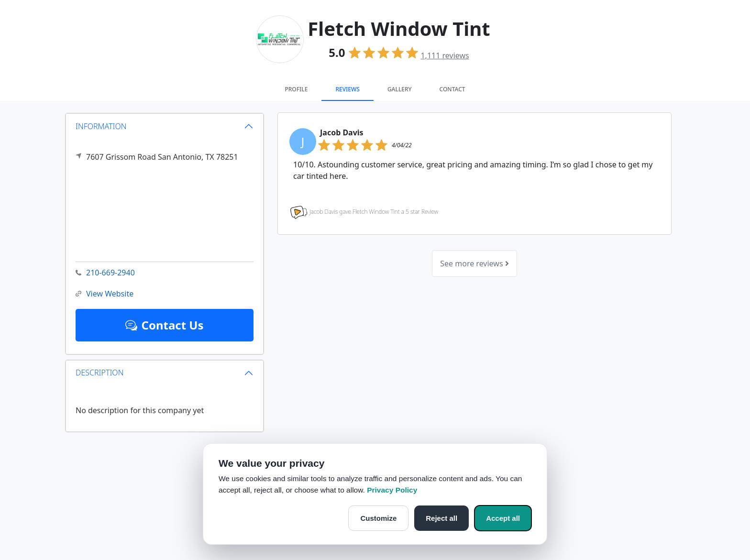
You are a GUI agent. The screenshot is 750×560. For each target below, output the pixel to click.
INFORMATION (101, 126)
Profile (296, 89)
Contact (452, 89)
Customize (378, 518)
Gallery (400, 89)
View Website (105, 294)
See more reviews (474, 264)
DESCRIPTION (99, 373)
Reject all (441, 518)
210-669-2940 (105, 273)
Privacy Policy (392, 490)
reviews (445, 55)
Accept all (503, 518)
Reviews (347, 89)
